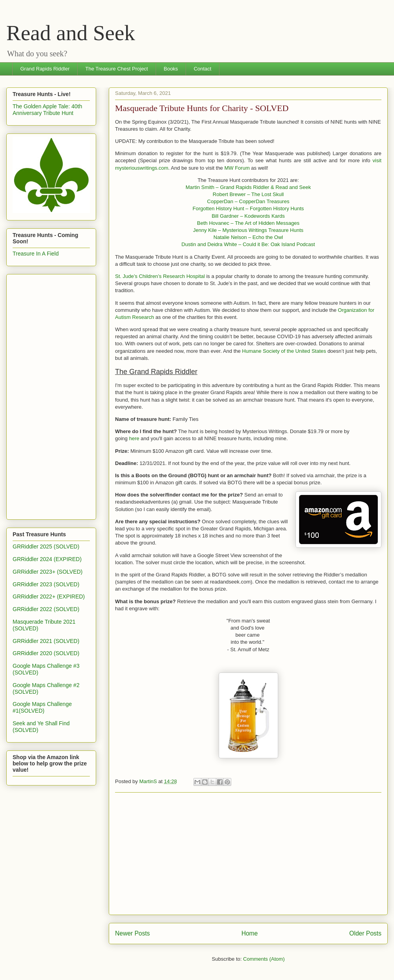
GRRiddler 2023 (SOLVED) (46, 584)
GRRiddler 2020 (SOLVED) (46, 653)
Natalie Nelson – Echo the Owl (248, 237)
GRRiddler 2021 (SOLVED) (46, 641)
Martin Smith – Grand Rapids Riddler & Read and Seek (248, 187)
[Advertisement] (248, 854)
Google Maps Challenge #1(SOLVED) (42, 707)
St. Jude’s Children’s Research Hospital (160, 276)
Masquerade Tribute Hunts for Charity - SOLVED (202, 108)
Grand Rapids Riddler (45, 69)
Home (250, 933)
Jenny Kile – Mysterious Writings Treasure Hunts (248, 230)
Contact (203, 69)
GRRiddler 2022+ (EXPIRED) (49, 597)
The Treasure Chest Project (117, 69)
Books (171, 69)
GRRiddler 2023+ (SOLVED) (48, 572)
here (134, 438)
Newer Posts (132, 933)
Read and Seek (71, 33)
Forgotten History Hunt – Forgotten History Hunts (248, 208)
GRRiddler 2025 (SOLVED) (46, 547)
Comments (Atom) (264, 959)
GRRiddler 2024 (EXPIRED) (47, 559)
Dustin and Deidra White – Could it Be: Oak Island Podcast (248, 244)
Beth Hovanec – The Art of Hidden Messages (248, 223)
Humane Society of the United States (284, 351)
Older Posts (365, 933)
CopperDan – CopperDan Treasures (248, 201)
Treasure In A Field (36, 254)
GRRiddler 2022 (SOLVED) (46, 609)
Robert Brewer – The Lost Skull (248, 194)
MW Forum (237, 168)
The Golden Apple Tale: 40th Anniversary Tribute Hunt (47, 110)
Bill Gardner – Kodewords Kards (248, 216)
